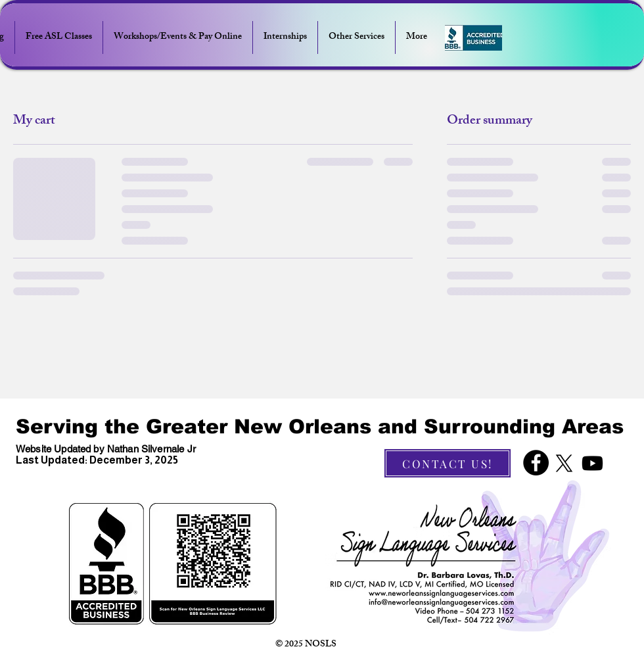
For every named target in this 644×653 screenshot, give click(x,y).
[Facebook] (536, 463)
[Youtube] (592, 463)
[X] (564, 463)
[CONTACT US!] (448, 463)
